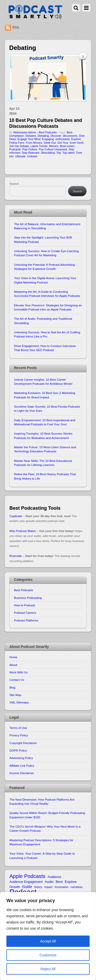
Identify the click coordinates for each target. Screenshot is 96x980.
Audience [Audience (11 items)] (54, 877)
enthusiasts (63, 139)
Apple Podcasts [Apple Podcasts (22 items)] (28, 876)
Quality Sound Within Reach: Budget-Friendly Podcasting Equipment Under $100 (47, 815)
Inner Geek (77, 143)
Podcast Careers (25, 613)
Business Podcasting (28, 598)
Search (14, 184)
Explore (76, 139)
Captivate (16, 516)
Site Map (15, 695)
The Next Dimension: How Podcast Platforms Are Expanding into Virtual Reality (42, 802)
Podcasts (15, 149)
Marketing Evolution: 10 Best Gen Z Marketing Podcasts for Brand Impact (45, 395)
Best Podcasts (48, 132)
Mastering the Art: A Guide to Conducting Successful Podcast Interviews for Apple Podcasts (47, 294)
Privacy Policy (19, 735)
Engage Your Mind (29, 139)
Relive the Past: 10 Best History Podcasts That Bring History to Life (45, 476)
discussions (70, 136)
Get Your (63, 143)
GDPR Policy (18, 750)
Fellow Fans (17, 143)
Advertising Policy (21, 758)
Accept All (48, 941)
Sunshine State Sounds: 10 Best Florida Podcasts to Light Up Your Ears (47, 409)
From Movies (34, 143)
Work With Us (19, 672)
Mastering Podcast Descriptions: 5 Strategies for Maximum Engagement (41, 842)
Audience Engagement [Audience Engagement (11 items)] (26, 882)
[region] (48, 936)
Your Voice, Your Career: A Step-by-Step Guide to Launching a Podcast (42, 855)
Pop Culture (30, 149)
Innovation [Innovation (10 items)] (62, 887)
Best (70, 132)
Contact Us (17, 680)
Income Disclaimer (22, 773)
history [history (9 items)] (38, 887)
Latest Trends (39, 146)
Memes (54, 146)
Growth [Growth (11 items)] (15, 887)
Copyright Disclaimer (23, 743)
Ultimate (20, 156)
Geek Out (50, 143)
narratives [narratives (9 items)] (77, 887)
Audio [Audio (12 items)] (49, 882)
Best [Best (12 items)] (59, 882)
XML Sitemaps (19, 702)
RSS (16, 28)
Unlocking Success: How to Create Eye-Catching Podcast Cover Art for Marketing (46, 253)
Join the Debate (19, 146)
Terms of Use (18, 728)
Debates (31, 136)
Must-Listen (67, 146)
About (13, 665)
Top (59, 153)
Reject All (48, 969)
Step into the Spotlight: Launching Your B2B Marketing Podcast (43, 239)
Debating (43, 136)
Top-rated (68, 153)
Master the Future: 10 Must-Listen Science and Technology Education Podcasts (45, 449)
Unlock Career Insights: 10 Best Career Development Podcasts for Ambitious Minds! (43, 382)
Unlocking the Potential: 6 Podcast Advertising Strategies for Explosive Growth (45, 267)
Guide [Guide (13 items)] (27, 887)
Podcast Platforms (26, 620)
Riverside (16, 556)
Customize (48, 955)
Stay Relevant (30, 153)
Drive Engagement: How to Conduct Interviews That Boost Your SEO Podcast (45, 348)
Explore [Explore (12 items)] (71, 882)
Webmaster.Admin (25, 132)
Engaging (48, 139)
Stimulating (48, 153)
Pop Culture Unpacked (53, 149)
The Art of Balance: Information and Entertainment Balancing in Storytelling (47, 226)
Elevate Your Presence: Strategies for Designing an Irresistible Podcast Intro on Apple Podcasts (48, 307)
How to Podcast (25, 605)
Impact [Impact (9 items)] (48, 887)
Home (13, 657)
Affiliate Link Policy (22, 766)
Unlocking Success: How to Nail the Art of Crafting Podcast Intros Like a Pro (47, 334)
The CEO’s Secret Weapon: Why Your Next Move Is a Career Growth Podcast (45, 828)
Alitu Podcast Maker (23, 531)
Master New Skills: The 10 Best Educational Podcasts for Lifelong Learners (43, 463)
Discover (56, 136)
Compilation (17, 136)
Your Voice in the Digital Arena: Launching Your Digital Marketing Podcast (45, 280)
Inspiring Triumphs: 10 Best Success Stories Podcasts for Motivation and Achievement (43, 436)
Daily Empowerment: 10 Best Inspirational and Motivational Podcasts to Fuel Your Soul (45, 422)
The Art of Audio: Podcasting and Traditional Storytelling (43, 321)
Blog (12, 687)
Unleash (32, 156)
